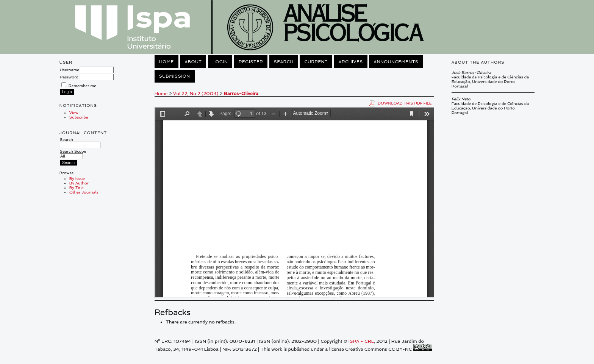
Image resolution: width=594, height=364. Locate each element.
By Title (77, 187)
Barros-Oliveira (241, 94)
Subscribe (79, 117)
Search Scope (73, 154)
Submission (175, 76)
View (74, 112)
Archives (351, 62)
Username (70, 70)
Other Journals (84, 192)
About (193, 62)
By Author (79, 183)
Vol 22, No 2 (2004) (196, 94)
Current (316, 62)
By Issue (77, 178)
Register (251, 62)
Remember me (82, 86)
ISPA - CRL (361, 341)
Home (166, 62)
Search (80, 142)
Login (220, 62)
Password (69, 77)
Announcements (396, 62)
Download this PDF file (405, 103)
